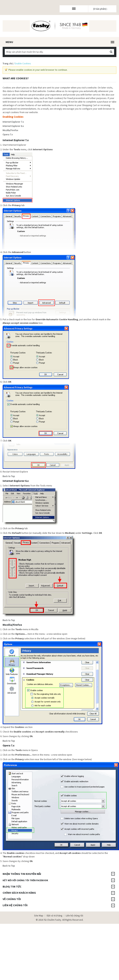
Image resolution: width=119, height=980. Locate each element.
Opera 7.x (8, 134)
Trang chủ (8, 63)
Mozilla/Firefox (10, 130)
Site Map (39, 916)
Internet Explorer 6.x (13, 126)
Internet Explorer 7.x (13, 122)
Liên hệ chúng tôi (74, 916)
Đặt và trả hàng (54, 916)
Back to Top (9, 476)
